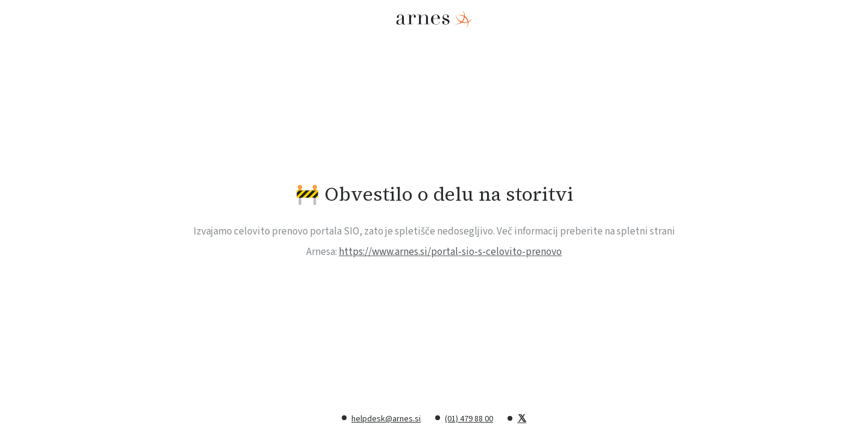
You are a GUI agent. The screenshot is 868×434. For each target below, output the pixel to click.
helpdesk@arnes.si (386, 419)
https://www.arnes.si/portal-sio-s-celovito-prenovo (450, 252)
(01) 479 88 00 (469, 419)
